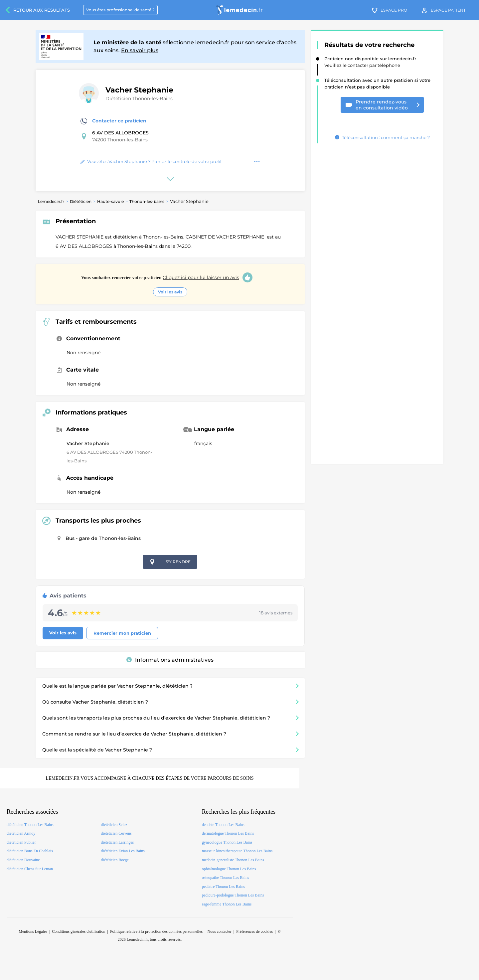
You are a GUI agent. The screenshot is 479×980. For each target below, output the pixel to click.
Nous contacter (220, 931)
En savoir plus (140, 50)
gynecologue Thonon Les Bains (227, 842)
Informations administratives (170, 660)
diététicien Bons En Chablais (30, 851)
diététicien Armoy (21, 833)
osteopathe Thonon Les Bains (226, 878)
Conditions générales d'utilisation (79, 931)
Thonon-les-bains (147, 201)
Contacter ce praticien (113, 121)
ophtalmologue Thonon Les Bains (229, 869)
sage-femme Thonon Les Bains (227, 904)
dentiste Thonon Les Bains (223, 825)
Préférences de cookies (254, 931)
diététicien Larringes (117, 842)
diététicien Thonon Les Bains (30, 825)
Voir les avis (170, 292)
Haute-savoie (110, 201)
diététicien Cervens (116, 833)
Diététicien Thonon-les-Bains (139, 98)
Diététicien (81, 201)
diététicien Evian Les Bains (123, 851)
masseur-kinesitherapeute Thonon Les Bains (237, 851)
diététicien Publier (21, 842)
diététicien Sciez (114, 825)
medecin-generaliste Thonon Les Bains (233, 860)
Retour (42, 10)
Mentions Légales (33, 931)
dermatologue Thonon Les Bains (228, 833)
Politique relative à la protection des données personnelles (156, 931)
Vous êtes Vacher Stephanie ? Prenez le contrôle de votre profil (151, 161)
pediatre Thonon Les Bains (223, 887)
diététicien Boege (115, 860)
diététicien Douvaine (23, 860)
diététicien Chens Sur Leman (30, 869)
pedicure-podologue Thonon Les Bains (233, 895)
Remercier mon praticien (122, 633)
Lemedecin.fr (51, 201)
